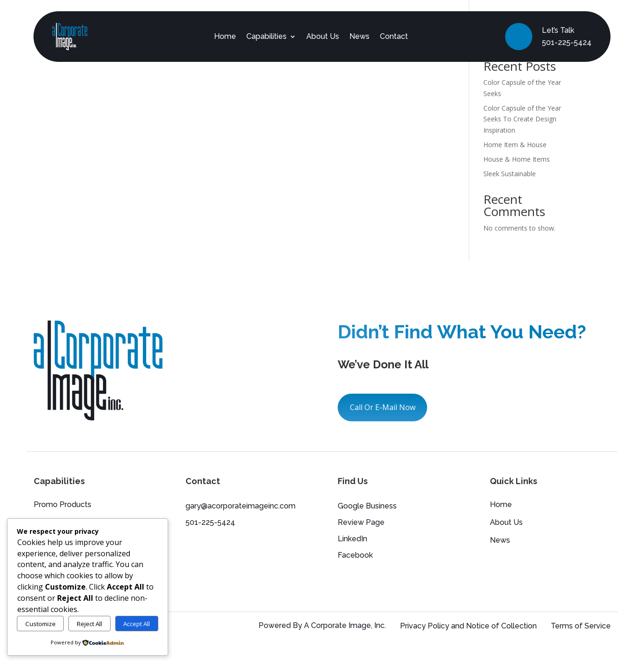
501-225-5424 (567, 42)
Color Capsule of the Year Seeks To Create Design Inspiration (522, 119)
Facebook (355, 555)
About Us (323, 36)
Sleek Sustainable (510, 174)
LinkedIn (352, 539)
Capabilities (266, 36)
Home (225, 36)
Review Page (361, 522)
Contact (394, 36)
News (359, 36)
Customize (41, 624)
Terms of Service (581, 626)
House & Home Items (517, 159)
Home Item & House (515, 145)
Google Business (367, 506)
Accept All (137, 624)
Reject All (89, 624)
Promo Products (63, 505)
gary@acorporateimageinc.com (241, 506)
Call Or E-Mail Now (383, 407)
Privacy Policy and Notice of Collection (468, 626)
